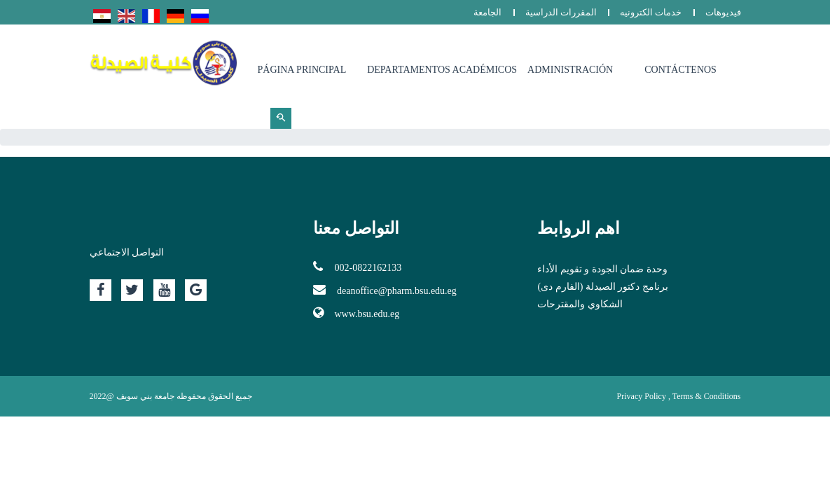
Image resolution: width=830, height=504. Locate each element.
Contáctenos (680, 70)
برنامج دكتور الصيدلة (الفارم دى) (602, 287)
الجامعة (487, 12)
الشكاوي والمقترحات (580, 304)
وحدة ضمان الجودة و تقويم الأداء (602, 269)
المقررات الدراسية (561, 12)
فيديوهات (723, 12)
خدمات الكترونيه (651, 12)
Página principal (302, 70)
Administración (570, 70)
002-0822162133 (357, 267)
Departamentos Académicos (442, 70)
